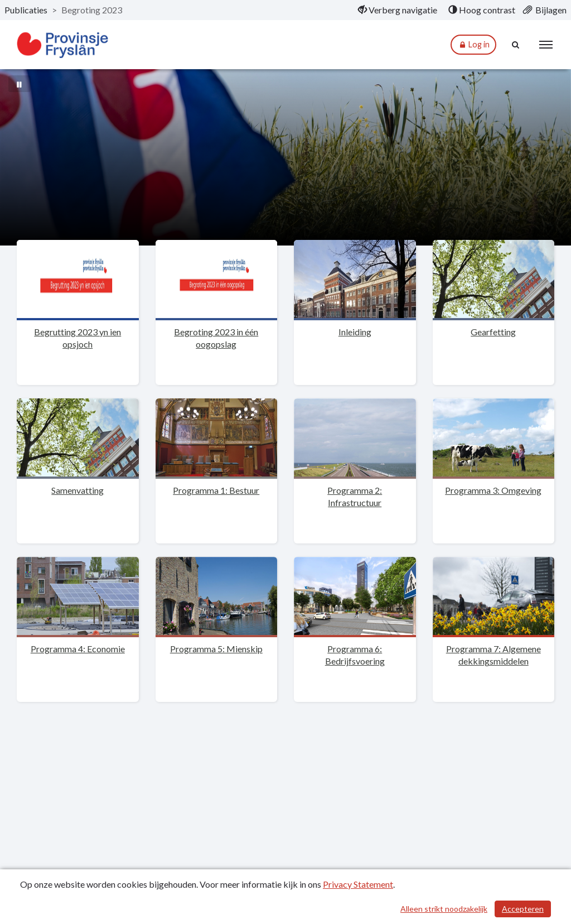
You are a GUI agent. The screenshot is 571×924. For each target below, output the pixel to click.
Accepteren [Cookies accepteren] (523, 909)
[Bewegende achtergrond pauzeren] (20, 84)
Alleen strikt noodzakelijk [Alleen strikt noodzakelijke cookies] (444, 909)
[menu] (546, 45)
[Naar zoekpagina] (516, 45)
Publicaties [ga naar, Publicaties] (26, 10)
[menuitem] (398, 10)
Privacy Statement (358, 884)
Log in (473, 45)
